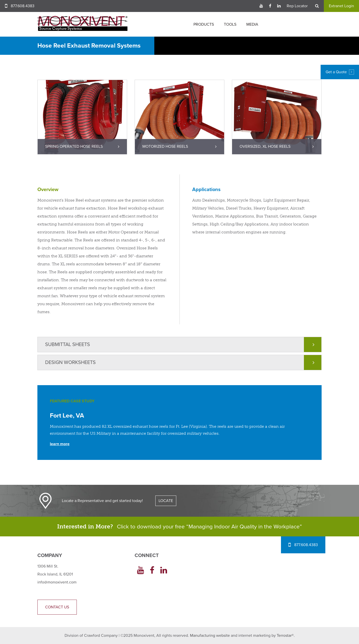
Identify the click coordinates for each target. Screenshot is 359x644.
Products (204, 24)
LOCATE (166, 501)
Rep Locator (297, 6)
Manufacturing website (210, 636)
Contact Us (57, 607)
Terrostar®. (286, 636)
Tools (230, 24)
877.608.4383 (23, 6)
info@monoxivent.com (57, 582)
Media (252, 24)
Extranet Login (341, 6)
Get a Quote (340, 72)
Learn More (60, 444)
